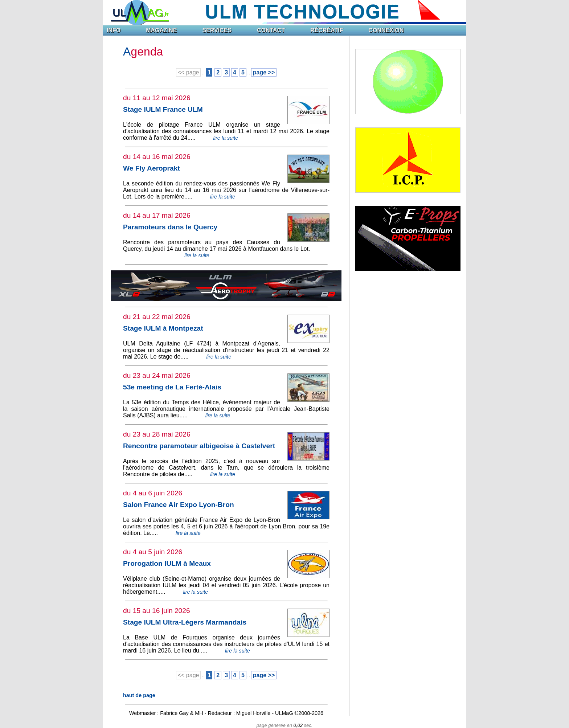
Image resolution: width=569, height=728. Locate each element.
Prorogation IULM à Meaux (167, 563)
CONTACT (271, 30)
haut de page (139, 695)
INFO (114, 30)
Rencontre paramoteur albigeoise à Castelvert (199, 446)
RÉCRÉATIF (327, 30)
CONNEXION (386, 30)
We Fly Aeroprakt (152, 168)
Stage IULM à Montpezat (163, 328)
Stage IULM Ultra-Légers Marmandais (185, 622)
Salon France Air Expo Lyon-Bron (179, 505)
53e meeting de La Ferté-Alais (172, 387)
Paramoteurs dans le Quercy (170, 227)
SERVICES (217, 30)
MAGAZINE (161, 30)
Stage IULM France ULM (163, 109)
